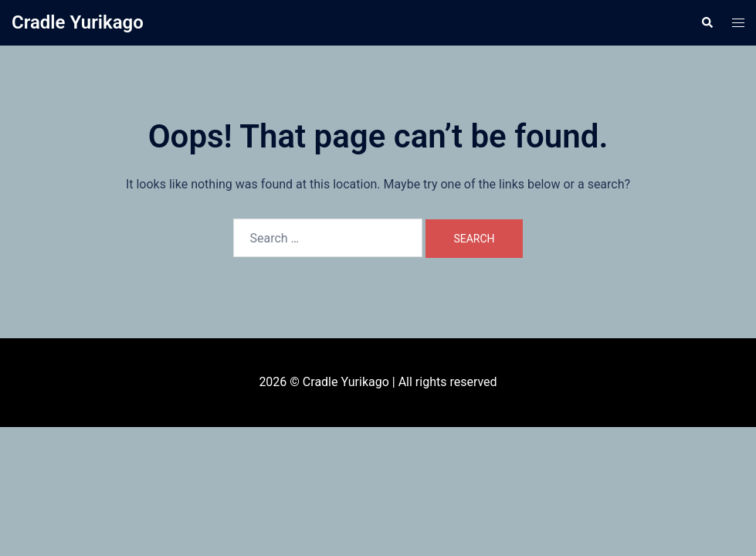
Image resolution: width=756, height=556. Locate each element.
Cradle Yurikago (78, 22)
